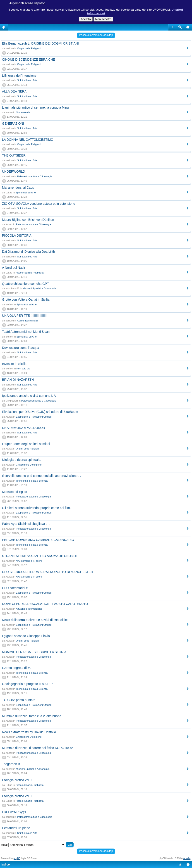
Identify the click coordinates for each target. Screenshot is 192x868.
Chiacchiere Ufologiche (29, 465)
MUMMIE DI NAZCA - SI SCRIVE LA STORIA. (35, 652)
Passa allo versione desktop (96, 35)
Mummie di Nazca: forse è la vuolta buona (32, 716)
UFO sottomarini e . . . (18, 588)
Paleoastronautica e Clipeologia (35, 176)
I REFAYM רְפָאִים (14, 812)
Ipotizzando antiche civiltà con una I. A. (29, 396)
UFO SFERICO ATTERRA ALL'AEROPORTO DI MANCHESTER (48, 572)
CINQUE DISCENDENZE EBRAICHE (29, 59)
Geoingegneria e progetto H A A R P (27, 684)
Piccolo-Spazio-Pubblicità (29, 273)
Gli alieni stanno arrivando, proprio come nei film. (36, 508)
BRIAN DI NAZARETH (18, 380)
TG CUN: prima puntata (19, 700)
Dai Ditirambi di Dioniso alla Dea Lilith (28, 252)
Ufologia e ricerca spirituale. (22, 460)
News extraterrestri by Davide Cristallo (29, 732)
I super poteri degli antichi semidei (26, 444)
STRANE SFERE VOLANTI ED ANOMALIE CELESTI (40, 556)
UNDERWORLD (14, 171)
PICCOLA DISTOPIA (17, 235)
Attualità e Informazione (29, 609)
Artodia (187, 858)
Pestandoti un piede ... (18, 828)
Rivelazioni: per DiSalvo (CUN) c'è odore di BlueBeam (40, 412)
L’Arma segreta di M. (17, 668)
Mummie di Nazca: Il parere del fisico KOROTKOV (37, 748)
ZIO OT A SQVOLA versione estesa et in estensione (39, 204)
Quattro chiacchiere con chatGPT (25, 284)
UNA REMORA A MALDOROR (24, 428)
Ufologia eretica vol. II (17, 780)
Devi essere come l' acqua (21, 348)
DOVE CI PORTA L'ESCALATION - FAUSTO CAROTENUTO (45, 604)
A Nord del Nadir (14, 268)
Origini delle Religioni (29, 48)
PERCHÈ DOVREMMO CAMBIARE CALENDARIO (38, 540)
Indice (6, 864)
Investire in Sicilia (14, 364)
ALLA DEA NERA (14, 91)
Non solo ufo (23, 112)
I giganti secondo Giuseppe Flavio (26, 636)
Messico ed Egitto (15, 492)
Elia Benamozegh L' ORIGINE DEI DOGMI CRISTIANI (40, 43)
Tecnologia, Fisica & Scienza (32, 481)
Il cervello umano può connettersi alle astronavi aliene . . (42, 476)
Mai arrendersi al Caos (18, 188)
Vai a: (4, 845)
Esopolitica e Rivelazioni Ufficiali (34, 417)
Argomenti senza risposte (27, 3)
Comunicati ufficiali (28, 321)
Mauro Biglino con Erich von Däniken (28, 220)
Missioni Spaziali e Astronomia (40, 288)
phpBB (17, 858)
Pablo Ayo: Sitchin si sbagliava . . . (26, 524)
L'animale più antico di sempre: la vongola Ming (35, 107)
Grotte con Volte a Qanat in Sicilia (26, 300)
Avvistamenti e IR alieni (29, 561)
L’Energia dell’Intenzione (19, 76)
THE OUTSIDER (14, 155)
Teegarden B (11, 764)
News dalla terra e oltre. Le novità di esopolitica (35, 620)
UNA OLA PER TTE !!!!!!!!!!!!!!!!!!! (25, 316)
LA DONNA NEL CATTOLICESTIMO (28, 140)
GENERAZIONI (13, 124)
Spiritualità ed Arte (27, 80)
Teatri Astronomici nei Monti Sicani (26, 332)
